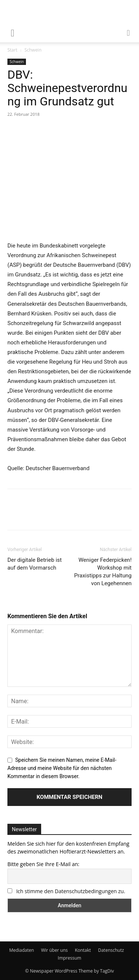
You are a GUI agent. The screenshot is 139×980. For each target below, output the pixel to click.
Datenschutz (111, 950)
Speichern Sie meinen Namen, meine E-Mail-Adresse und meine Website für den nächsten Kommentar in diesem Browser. (62, 768)
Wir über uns (54, 950)
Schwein (33, 50)
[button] (129, 32)
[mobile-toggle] (13, 32)
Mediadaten (22, 950)
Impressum (69, 958)
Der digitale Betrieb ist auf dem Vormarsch (35, 564)
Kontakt (83, 950)
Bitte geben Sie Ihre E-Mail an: (43, 864)
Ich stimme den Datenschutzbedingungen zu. (71, 891)
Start (12, 50)
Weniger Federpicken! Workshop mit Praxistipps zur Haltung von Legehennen (103, 572)
